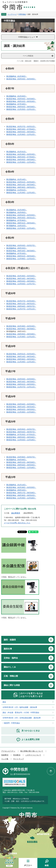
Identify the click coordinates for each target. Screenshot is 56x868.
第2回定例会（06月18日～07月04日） (21, 129)
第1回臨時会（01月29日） (17, 210)
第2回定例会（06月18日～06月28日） (21, 278)
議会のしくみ (10, 667)
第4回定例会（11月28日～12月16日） (21, 412)
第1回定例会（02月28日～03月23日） (21, 326)
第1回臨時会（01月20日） (17, 96)
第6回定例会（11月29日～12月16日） (21, 498)
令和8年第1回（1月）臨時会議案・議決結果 (20, 707)
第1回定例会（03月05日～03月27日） (21, 429)
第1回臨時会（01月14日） (17, 179)
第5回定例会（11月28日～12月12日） (21, 337)
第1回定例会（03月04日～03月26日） (21, 404)
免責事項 (5, 755)
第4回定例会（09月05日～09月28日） (21, 160)
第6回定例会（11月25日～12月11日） (21, 109)
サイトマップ (18, 759)
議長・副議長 (10, 640)
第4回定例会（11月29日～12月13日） (21, 362)
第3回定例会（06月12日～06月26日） (21, 462)
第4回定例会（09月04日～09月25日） (21, 465)
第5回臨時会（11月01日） (17, 190)
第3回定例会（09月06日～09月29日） (21, 359)
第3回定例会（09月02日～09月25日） (21, 409)
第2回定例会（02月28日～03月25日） (21, 487)
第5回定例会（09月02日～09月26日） (21, 107)
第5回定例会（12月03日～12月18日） (21, 440)
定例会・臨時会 (11, 658)
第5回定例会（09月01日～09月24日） (21, 256)
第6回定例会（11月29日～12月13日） (21, 193)
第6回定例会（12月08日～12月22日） (21, 259)
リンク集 (5, 759)
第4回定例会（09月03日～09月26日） (21, 437)
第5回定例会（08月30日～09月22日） (21, 495)
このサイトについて (33, 755)
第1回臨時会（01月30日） (17, 76)
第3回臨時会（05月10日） (17, 490)
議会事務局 (16, 513)
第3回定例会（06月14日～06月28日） (21, 185)
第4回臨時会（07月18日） (17, 104)
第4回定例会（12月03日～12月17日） (21, 284)
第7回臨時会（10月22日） (17, 226)
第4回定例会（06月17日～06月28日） (21, 493)
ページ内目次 (28, 56)
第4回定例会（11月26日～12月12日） (21, 134)
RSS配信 (17, 755)
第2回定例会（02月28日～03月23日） (21, 154)
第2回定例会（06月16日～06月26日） (21, 382)
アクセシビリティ (8, 751)
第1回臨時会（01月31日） (17, 152)
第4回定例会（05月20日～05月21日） (21, 218)
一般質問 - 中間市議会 (11, 723)
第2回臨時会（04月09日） (17, 460)
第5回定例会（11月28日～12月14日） (21, 162)
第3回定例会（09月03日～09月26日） (21, 132)
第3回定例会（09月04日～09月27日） (21, 306)
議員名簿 (8, 649)
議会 (4, 702)
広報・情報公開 (11, 676)
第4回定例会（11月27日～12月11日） (21, 309)
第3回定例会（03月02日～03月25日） (21, 215)
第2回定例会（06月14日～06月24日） (21, 356)
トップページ (12, 14)
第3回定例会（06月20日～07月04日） (21, 157)
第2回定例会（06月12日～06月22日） (21, 304)
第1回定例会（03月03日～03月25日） (21, 379)
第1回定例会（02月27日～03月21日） (21, 126)
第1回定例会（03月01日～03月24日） (21, 354)
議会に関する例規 (12, 685)
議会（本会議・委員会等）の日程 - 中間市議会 (21, 712)
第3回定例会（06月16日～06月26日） (21, 251)
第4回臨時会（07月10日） (17, 253)
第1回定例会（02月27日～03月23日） (21, 301)
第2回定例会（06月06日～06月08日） (21, 329)
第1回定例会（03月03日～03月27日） (21, 245)
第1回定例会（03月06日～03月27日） (21, 457)
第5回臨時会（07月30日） (17, 220)
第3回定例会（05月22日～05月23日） (21, 101)
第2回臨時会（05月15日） (17, 248)
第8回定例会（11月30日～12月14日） (21, 228)
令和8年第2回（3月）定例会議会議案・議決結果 (22, 718)
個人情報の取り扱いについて (32, 751)
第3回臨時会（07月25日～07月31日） (21, 435)
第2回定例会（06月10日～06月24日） (21, 407)
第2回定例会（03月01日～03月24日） (21, 182)
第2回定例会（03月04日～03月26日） (21, 99)
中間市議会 (22, 14)
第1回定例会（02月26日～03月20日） (21, 276)
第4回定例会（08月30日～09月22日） (21, 187)
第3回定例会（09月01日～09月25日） (21, 384)
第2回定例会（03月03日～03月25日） (21, 79)
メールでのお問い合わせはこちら (17, 523)
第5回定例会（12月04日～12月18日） (21, 468)
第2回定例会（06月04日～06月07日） (21, 432)
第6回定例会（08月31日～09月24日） (21, 223)
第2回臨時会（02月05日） (17, 212)
